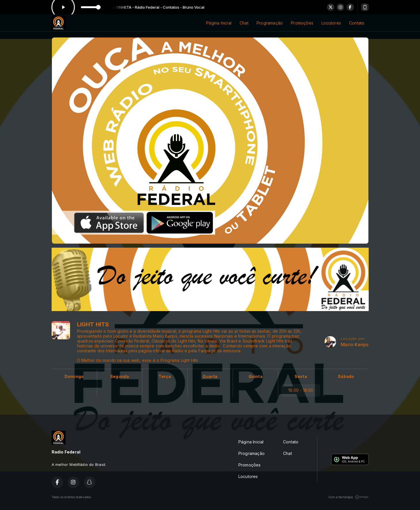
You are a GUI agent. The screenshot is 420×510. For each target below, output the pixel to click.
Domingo (74, 376)
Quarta (210, 376)
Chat (244, 23)
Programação (270, 23)
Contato (357, 23)
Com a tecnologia (348, 497)
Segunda (119, 376)
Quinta (256, 376)
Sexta (301, 376)
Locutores (331, 23)
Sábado (346, 376)
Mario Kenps (355, 345)
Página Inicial (219, 23)
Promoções (302, 23)
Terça (165, 376)
